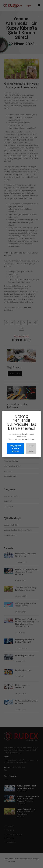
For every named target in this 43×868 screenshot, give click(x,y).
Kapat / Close (31, 448)
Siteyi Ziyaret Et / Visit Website (15, 448)
